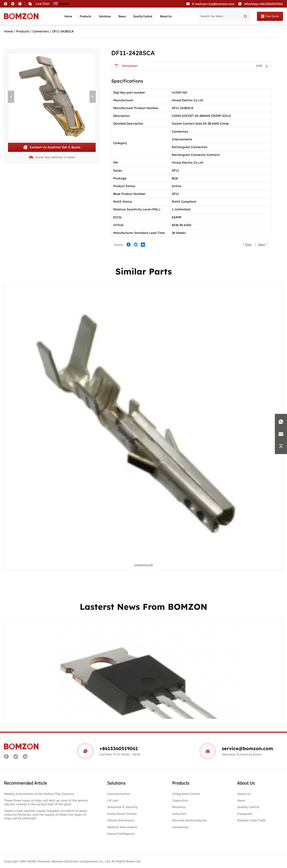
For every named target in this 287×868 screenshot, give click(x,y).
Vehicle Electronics (121, 820)
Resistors (179, 807)
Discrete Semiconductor (190, 820)
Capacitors (180, 800)
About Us (166, 16)
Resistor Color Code (251, 820)
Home (68, 16)
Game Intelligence (121, 834)
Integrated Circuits (186, 794)
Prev (248, 244)
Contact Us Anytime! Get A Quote (52, 147)
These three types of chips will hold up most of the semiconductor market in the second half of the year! (46, 802)
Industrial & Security (122, 807)
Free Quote (270, 16)
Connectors (41, 31)
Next (262, 244)
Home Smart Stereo (122, 814)
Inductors (179, 814)
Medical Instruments (122, 827)
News (122, 16)
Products (85, 16)
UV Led (113, 800)
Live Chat (42, 4)
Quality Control (143, 16)
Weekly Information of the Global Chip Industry (39, 794)
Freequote (245, 814)
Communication (119, 794)
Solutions (105, 16)
